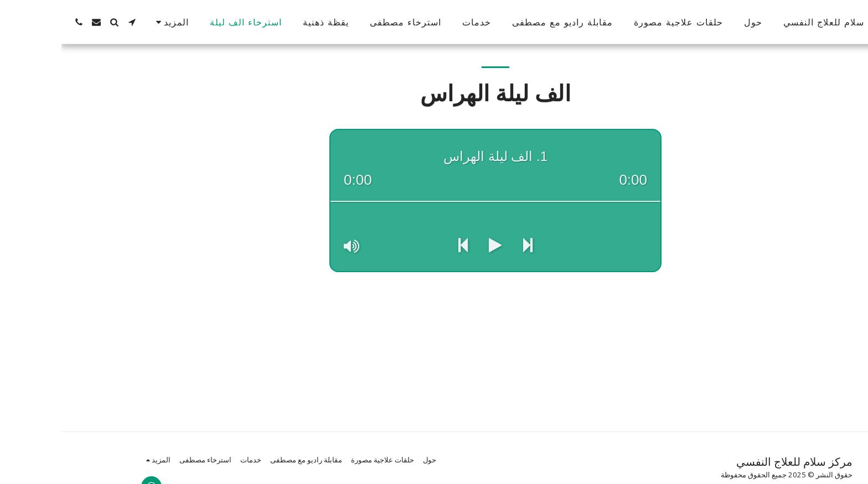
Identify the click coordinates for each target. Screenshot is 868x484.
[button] (70, 22)
